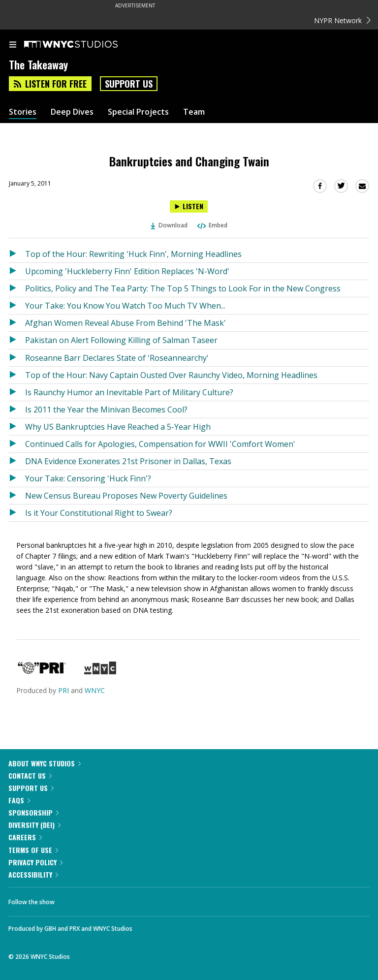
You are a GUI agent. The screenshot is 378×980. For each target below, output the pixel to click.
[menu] (13, 45)
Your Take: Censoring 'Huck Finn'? (88, 478)
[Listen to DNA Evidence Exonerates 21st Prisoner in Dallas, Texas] (17, 461)
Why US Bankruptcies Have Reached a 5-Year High (118, 427)
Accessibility (33, 874)
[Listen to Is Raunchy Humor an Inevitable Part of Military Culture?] (17, 392)
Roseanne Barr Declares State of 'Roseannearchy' (117, 358)
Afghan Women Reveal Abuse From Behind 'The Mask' (126, 323)
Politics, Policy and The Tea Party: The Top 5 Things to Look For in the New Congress (183, 288)
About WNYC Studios (45, 763)
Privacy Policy (35, 862)
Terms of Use (33, 850)
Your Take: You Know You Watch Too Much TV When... (125, 306)
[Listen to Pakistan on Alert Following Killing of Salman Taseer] (17, 340)
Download (169, 225)
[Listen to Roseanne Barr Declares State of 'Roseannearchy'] (17, 358)
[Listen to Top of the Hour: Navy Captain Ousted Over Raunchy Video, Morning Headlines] (17, 375)
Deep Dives (72, 112)
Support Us (129, 84)
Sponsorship (33, 812)
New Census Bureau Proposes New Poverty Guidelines (126, 496)
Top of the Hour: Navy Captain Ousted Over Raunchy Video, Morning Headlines (171, 375)
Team (194, 112)
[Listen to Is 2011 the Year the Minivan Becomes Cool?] (17, 410)
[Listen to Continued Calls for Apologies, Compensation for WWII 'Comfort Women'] (17, 444)
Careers (25, 837)
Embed (212, 225)
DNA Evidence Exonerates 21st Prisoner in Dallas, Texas (128, 461)
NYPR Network (342, 20)
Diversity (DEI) (34, 825)
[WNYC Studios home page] (83, 45)
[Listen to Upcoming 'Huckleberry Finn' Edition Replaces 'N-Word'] (17, 271)
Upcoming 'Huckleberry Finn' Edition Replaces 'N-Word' (127, 271)
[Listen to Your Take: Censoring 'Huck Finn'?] (17, 478)
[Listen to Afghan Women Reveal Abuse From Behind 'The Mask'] (17, 323)
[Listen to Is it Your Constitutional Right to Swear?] (17, 513)
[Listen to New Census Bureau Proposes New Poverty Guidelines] (17, 496)
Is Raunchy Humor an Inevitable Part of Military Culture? (129, 392)
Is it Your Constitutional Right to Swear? (99, 513)
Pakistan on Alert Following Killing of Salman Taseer (121, 340)
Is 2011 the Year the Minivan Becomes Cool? (106, 410)
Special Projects (138, 112)
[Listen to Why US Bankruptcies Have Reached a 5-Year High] (17, 427)
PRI (63, 690)
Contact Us (30, 775)
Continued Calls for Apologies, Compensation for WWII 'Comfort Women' (160, 444)
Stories (23, 112)
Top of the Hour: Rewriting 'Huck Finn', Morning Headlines (133, 254)
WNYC (95, 690)
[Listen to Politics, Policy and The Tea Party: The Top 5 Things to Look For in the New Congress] (17, 288)
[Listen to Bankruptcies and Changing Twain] (189, 206)
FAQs (19, 800)
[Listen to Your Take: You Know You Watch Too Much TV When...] (17, 306)
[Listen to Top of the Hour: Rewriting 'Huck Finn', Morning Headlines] (17, 254)
